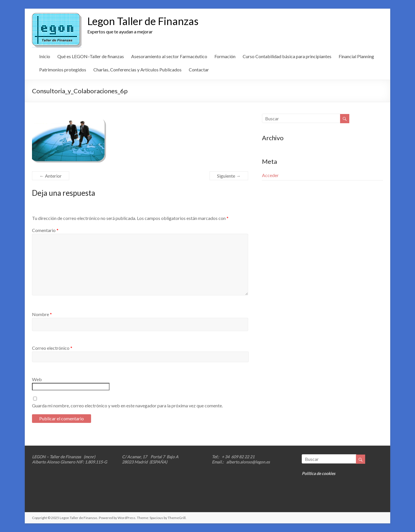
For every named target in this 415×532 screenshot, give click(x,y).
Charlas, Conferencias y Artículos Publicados (137, 70)
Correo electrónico (52, 348)
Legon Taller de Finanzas (143, 21)
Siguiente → (229, 176)
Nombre (42, 314)
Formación (225, 56)
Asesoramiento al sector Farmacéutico (169, 56)
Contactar (199, 70)
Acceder (270, 175)
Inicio (45, 56)
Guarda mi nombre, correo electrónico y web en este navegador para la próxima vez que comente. (127, 405)
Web (37, 379)
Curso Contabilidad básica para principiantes (287, 56)
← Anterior (51, 176)
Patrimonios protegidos (63, 70)
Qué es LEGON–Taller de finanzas (91, 56)
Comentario (45, 230)
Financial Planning (356, 56)
